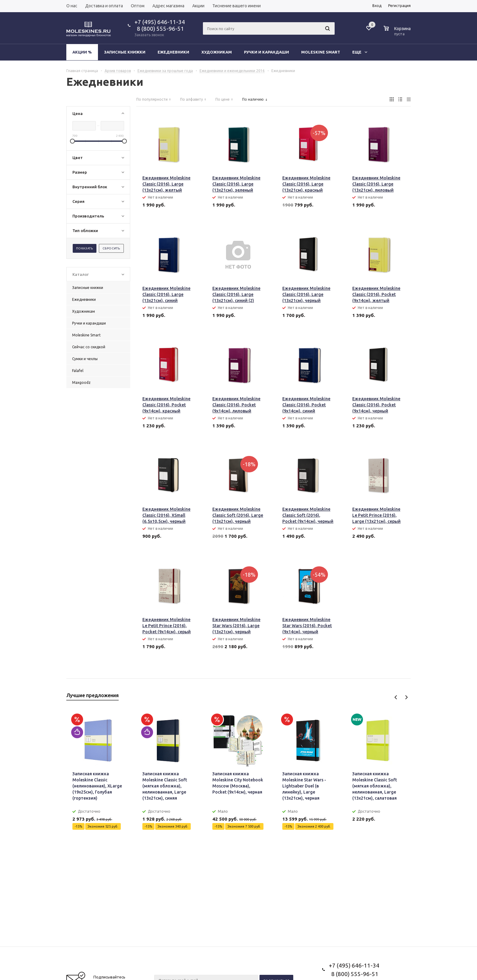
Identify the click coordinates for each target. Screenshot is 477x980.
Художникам (217, 52)
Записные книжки (125, 52)
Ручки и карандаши (266, 52)
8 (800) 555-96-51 (159, 29)
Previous (396, 697)
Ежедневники (173, 52)
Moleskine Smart (321, 52)
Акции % (82, 52)
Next (406, 697)
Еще (360, 52)
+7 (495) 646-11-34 (160, 22)
